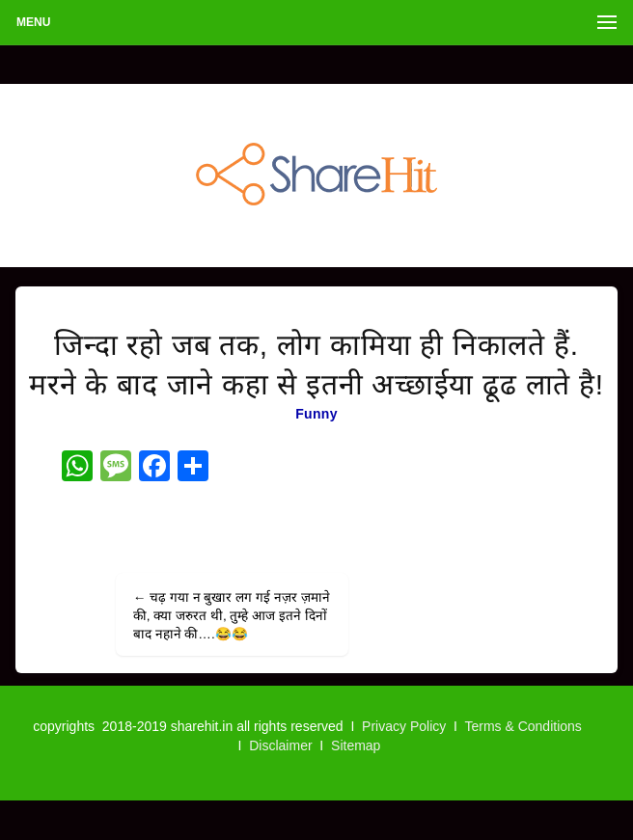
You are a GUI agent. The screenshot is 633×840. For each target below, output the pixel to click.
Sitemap (356, 745)
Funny (316, 414)
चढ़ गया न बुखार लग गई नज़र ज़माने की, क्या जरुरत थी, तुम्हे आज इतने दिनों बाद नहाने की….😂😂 (232, 616)
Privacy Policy (404, 726)
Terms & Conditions (523, 726)
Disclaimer (280, 745)
